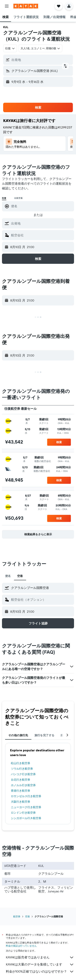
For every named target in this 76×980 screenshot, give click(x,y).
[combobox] (10, 48)
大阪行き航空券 (21, 802)
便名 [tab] (8, 576)
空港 (27, 916)
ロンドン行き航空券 (23, 813)
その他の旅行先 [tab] (18, 735)
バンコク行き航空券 (23, 774)
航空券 (17, 916)
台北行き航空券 (21, 780)
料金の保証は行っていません (21, 946)
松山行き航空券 (21, 763)
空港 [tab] (20, 576)
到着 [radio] (4, 198)
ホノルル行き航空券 (23, 785)
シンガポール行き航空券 (26, 818)
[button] (7, 6)
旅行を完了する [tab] (45, 735)
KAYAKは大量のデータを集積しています (40, 964)
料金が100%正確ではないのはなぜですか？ (40, 972)
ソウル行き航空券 (22, 769)
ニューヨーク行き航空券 (26, 807)
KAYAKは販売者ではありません (40, 957)
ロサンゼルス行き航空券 (26, 796)
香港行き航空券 (21, 791)
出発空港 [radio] (18, 198)
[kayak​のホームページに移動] (26, 6)
